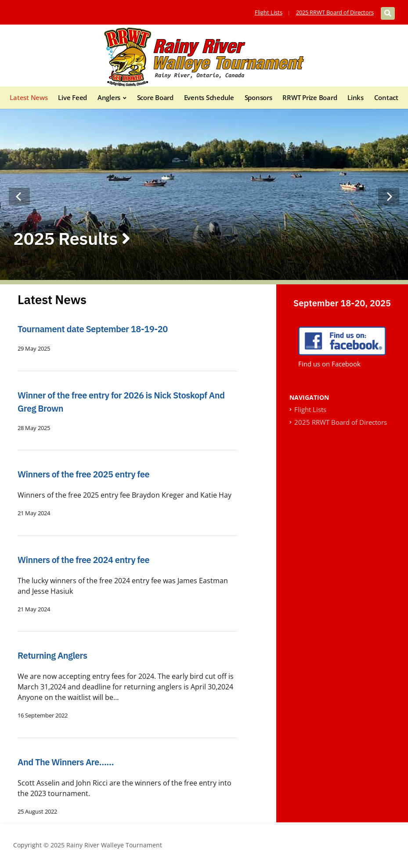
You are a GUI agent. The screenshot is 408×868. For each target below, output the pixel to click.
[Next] (389, 197)
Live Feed (72, 97)
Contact (386, 97)
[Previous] (19, 197)
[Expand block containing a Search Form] (388, 13)
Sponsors (258, 97)
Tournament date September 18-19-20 (93, 329)
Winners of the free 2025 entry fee (83, 474)
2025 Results (72, 238)
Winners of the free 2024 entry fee (83, 560)
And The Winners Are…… (66, 762)
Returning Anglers (52, 655)
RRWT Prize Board (310, 97)
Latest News (29, 97)
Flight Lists (269, 12)
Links (356, 97)
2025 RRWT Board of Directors (335, 12)
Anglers (109, 97)
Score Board (155, 97)
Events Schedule (209, 97)
